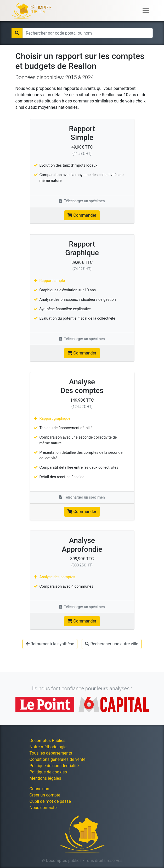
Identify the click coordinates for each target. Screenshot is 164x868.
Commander (82, 215)
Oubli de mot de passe (50, 801)
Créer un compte (45, 795)
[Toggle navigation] (146, 10)
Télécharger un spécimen (82, 201)
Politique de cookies (48, 772)
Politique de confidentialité (54, 766)
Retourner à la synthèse (50, 644)
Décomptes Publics (48, 741)
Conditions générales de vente (58, 759)
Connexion (39, 789)
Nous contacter (44, 808)
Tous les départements (51, 753)
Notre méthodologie (48, 747)
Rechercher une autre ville (112, 644)
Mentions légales (45, 778)
